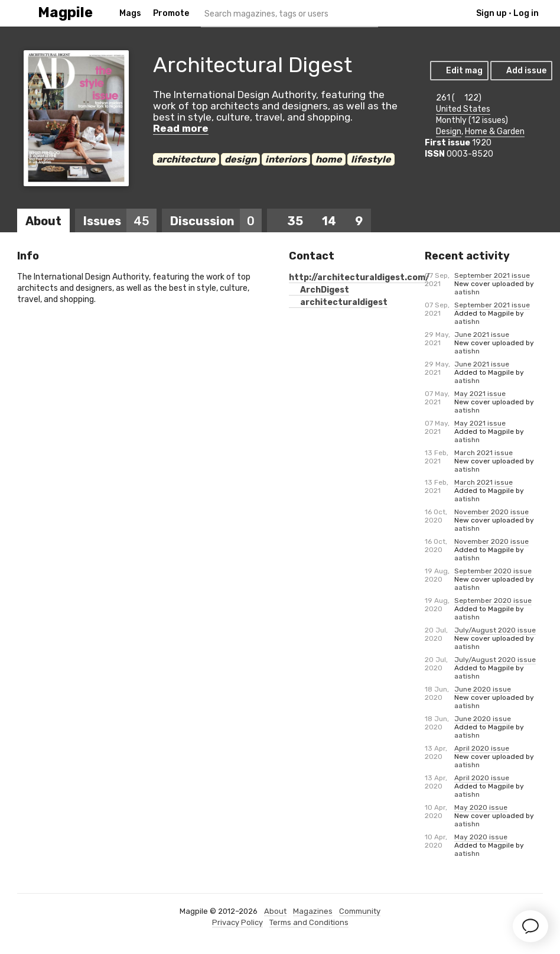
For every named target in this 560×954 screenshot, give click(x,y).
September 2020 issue (493, 571)
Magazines (313, 911)
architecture (186, 159)
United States (463, 109)
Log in (526, 13)
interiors (286, 159)
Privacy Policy (237, 922)
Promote (171, 13)
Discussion (216, 221)
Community (360, 911)
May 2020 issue (481, 807)
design (240, 159)
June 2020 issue (483, 689)
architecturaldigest (338, 302)
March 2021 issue (484, 453)
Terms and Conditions (309, 922)
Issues (120, 221)
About (43, 221)
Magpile (65, 13)
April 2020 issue (482, 748)
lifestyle (371, 159)
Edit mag (459, 71)
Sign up (491, 13)
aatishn (467, 292)
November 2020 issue (491, 512)
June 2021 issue (482, 335)
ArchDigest (319, 290)
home (329, 159)
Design (449, 132)
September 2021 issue (492, 275)
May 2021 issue (480, 394)
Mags (130, 13)
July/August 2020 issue (495, 630)
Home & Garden (495, 132)
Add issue (521, 71)
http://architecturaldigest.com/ (359, 278)
